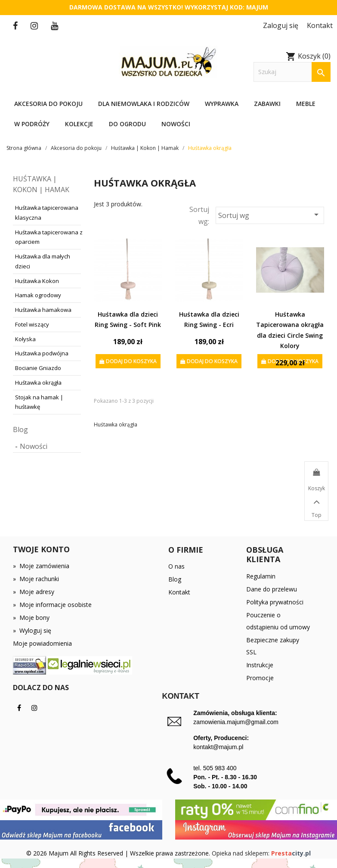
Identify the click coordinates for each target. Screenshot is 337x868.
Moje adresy (34, 592)
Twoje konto (41, 549)
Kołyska (25, 339)
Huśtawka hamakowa (43, 310)
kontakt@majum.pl (218, 747)
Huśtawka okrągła (38, 383)
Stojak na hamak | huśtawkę (39, 402)
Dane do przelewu (272, 589)
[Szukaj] (292, 72)
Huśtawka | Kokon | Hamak (41, 184)
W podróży (32, 124)
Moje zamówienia (41, 566)
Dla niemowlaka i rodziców (144, 104)
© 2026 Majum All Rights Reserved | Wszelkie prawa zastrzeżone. (119, 853)
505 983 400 (220, 768)
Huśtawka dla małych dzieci (43, 261)
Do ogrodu (127, 124)
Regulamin (261, 576)
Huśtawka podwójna (42, 353)
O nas (176, 566)
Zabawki (267, 104)
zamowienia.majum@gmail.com (236, 722)
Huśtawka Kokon (37, 281)
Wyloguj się (32, 630)
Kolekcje (79, 124)
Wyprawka (222, 104)
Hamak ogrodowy (38, 295)
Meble (306, 104)
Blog (20, 429)
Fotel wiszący (32, 324)
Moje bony (31, 618)
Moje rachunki (36, 579)
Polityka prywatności (275, 602)
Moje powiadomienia (42, 643)
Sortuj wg (270, 215)
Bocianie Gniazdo (38, 368)
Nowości (176, 124)
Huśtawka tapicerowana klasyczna (47, 213)
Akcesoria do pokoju (48, 104)
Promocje (260, 678)
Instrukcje (260, 665)
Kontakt (179, 592)
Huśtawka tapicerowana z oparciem (49, 237)
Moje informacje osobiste (52, 605)
